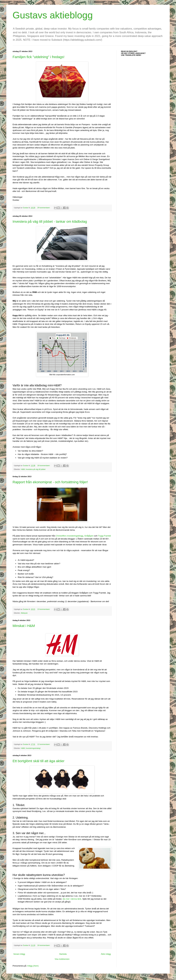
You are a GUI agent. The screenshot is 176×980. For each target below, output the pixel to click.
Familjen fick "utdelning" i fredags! (38, 57)
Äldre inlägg (106, 954)
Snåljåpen (89, 536)
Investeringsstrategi (33, 748)
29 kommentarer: (44, 208)
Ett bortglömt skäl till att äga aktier (38, 761)
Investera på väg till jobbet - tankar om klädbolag (50, 222)
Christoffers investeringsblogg (70, 536)
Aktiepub (24, 613)
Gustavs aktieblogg (53, 15)
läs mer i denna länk (72, 899)
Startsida (63, 954)
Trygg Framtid (104, 536)
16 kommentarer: (44, 945)
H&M (23, 469)
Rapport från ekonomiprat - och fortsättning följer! (50, 482)
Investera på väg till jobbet (36, 469)
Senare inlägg (19, 954)
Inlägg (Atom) (33, 966)
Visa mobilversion (62, 959)
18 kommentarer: (44, 465)
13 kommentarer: (44, 609)
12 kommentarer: (44, 744)
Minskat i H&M (24, 626)
